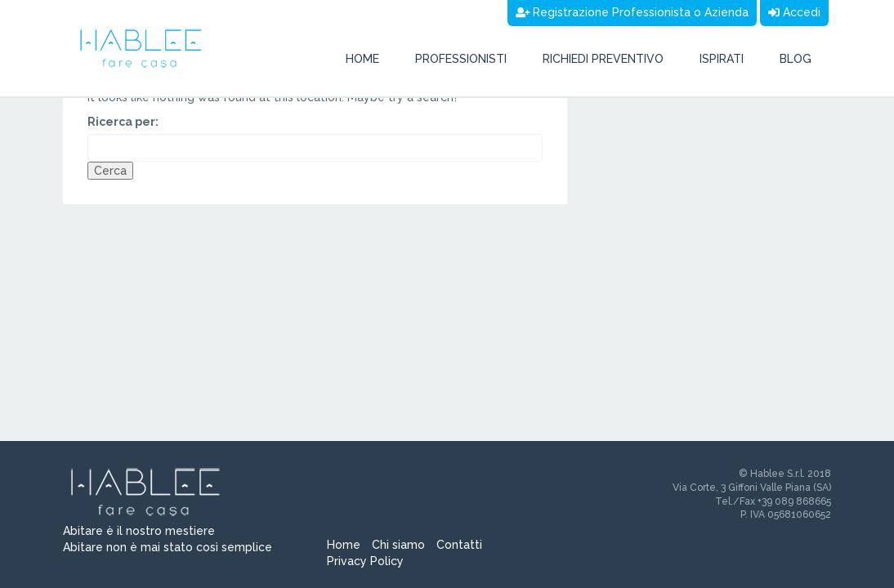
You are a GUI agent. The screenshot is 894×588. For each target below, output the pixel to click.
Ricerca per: (123, 122)
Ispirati (722, 59)
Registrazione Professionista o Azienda (633, 12)
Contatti (459, 545)
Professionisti (461, 59)
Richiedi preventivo (603, 59)
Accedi (794, 12)
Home (362, 59)
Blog (796, 59)
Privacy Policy (365, 561)
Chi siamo (398, 545)
